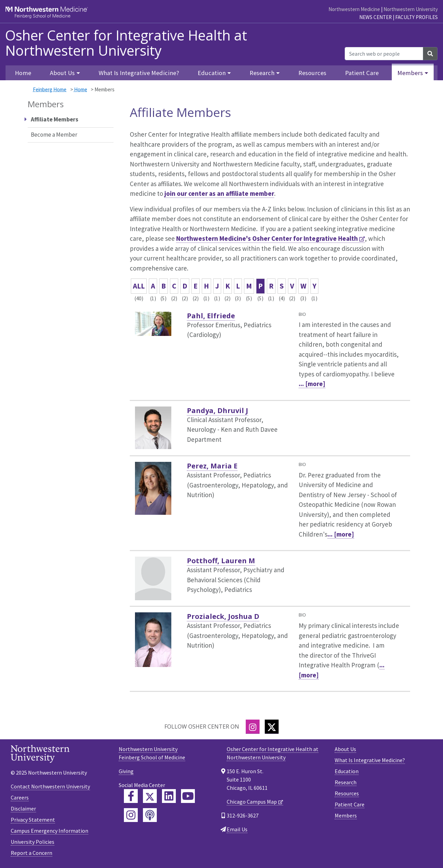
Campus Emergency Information (49, 831)
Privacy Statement (33, 820)
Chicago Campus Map (252, 802)
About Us (345, 749)
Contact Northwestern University (50, 786)
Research (346, 782)
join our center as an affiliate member (219, 193)
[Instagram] (253, 727)
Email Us (237, 829)
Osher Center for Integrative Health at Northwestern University (126, 43)
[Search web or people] (384, 54)
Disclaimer (23, 808)
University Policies (33, 842)
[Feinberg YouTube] (188, 796)
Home (81, 89)
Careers (20, 797)
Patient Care (362, 73)
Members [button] (410, 73)
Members (346, 815)
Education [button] (212, 73)
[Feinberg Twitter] (150, 796)
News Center (376, 17)
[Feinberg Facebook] (131, 796)
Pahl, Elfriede (211, 316)
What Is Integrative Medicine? (139, 73)
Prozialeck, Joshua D (223, 616)
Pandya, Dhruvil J (218, 410)
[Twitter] (272, 727)
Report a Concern (31, 853)
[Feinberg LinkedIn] (169, 796)
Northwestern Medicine (354, 9)
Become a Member (54, 135)
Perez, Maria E (212, 466)
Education (347, 771)
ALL (139, 286)
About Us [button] (62, 73)
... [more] (312, 384)
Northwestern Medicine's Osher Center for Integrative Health (267, 238)
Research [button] (262, 73)
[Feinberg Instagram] (131, 815)
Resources (312, 73)
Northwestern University (411, 9)
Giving (126, 771)
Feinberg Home (50, 89)
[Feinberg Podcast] (150, 815)
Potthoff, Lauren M (221, 561)
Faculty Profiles (417, 17)
